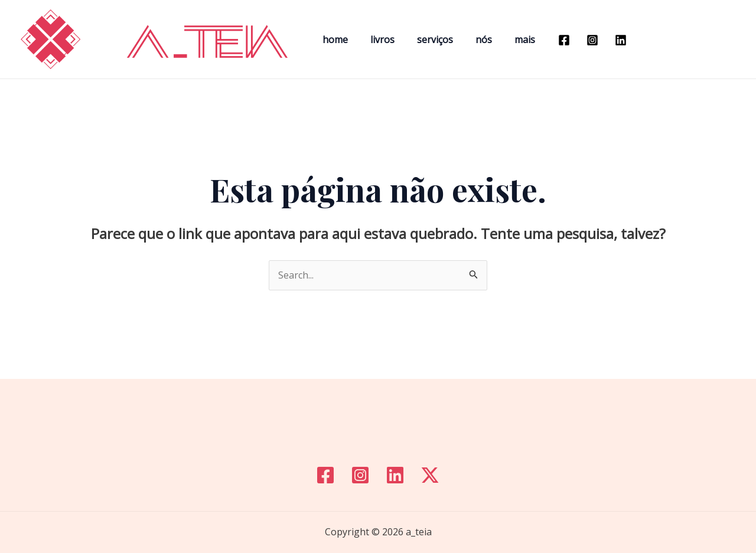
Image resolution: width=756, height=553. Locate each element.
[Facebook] (546, 40)
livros (377, 40)
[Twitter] (430, 475)
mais (509, 40)
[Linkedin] (603, 40)
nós (471, 40)
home (333, 40)
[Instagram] (575, 40)
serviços (426, 40)
